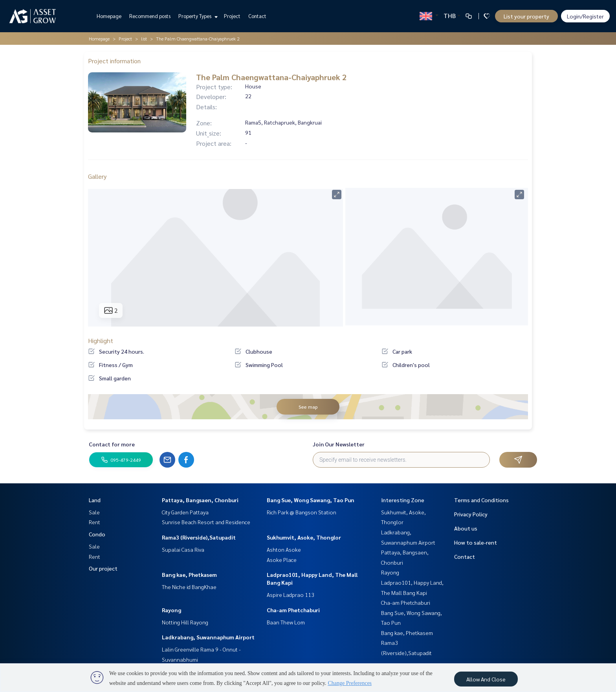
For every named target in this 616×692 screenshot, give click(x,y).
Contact (257, 16)
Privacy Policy (471, 514)
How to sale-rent (476, 542)
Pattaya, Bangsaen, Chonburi (200, 500)
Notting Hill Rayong (185, 622)
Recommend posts (150, 16)
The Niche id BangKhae (189, 587)
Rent (94, 522)
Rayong (171, 610)
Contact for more (112, 444)
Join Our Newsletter (339, 444)
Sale (94, 512)
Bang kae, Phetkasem (189, 575)
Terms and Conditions (481, 500)
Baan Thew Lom (286, 622)
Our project (103, 568)
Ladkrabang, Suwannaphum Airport (208, 637)
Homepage (109, 16)
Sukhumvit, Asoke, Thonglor (304, 537)
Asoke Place (282, 560)
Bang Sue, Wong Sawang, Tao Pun (311, 500)
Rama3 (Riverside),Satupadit (199, 537)
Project (232, 16)
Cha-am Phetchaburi (293, 610)
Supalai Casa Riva (183, 549)
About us (466, 528)
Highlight (101, 340)
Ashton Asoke (284, 549)
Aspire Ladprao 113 (291, 595)
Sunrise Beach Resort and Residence (206, 522)
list (144, 39)
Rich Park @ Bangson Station (302, 512)
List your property (526, 16)
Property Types (197, 16)
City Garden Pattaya (185, 512)
